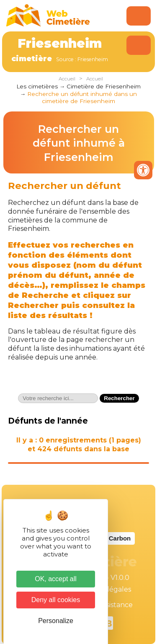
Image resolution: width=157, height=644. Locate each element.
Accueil (67, 79)
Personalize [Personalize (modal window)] (56, 621)
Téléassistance (109, 605)
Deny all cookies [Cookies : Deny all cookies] (56, 600)
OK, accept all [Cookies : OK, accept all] (56, 579)
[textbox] (58, 398)
